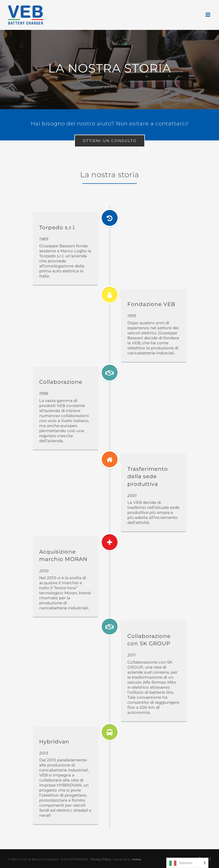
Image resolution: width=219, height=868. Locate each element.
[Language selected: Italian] (187, 863)
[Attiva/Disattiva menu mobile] (208, 15)
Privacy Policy (101, 859)
